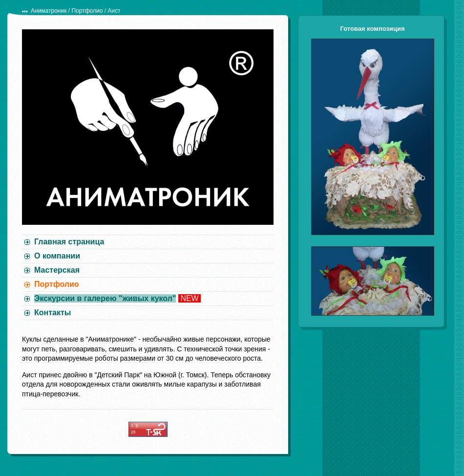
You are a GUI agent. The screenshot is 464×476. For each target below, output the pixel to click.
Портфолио (87, 11)
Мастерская (57, 270)
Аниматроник (49, 11)
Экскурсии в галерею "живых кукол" (105, 298)
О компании (57, 256)
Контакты (53, 313)
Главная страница (69, 242)
